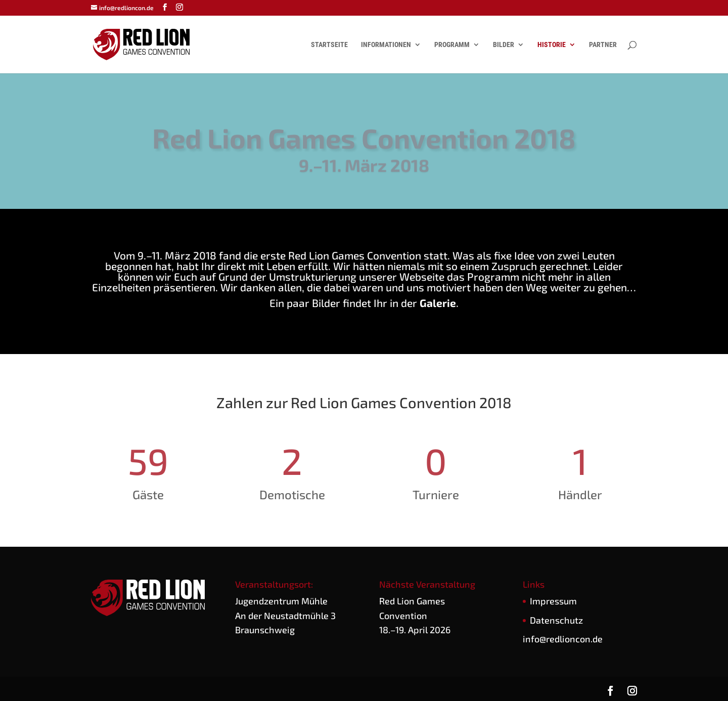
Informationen (386, 45)
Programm (452, 45)
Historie (552, 45)
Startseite (329, 45)
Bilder (504, 45)
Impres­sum (553, 601)
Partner (603, 45)
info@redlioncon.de (563, 639)
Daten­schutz (556, 620)
